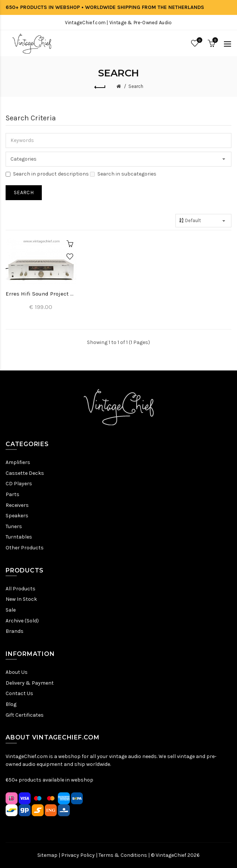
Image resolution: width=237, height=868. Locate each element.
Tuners (14, 526)
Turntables (19, 537)
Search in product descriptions (47, 174)
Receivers (17, 505)
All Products (21, 589)
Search (136, 86)
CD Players (19, 484)
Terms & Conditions (123, 855)
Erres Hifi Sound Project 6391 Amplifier (41, 294)
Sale (11, 610)
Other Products (25, 548)
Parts (13, 494)
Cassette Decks (25, 473)
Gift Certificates (25, 715)
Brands (15, 631)
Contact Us (19, 693)
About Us (17, 672)
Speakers (17, 516)
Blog (11, 704)
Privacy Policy (78, 855)
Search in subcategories (123, 174)
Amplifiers (18, 462)
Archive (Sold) (22, 621)
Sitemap (47, 855)
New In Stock (21, 599)
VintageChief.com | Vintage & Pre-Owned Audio (118, 23)
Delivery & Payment (30, 683)
